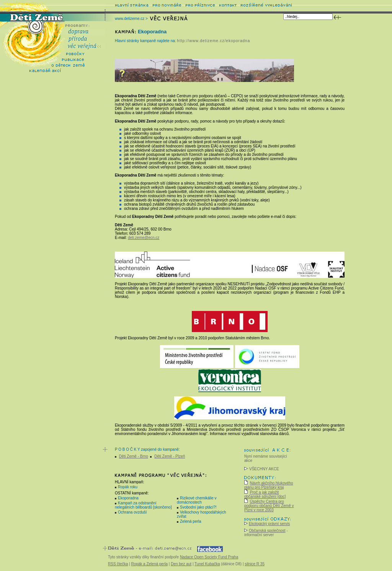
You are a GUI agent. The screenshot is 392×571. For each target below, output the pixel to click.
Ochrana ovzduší (132, 512)
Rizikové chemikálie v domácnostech (197, 500)
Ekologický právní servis (269, 524)
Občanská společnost (267, 531)
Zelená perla (191, 521)
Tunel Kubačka (207, 564)
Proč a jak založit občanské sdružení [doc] (265, 494)
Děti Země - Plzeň (170, 456)
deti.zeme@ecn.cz (144, 238)
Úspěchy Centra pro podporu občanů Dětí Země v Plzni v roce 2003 (269, 506)
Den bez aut (181, 564)
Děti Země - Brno (134, 456)
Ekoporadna (128, 498)
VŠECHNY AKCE (262, 469)
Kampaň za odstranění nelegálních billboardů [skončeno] (143, 505)
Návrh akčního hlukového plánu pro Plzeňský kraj (269, 485)
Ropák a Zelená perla (149, 564)
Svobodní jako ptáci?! (198, 507)
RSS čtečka (118, 564)
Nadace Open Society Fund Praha (209, 557)
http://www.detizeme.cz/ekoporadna (213, 41)
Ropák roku (128, 487)
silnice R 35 (255, 564)
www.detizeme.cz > (131, 19)
